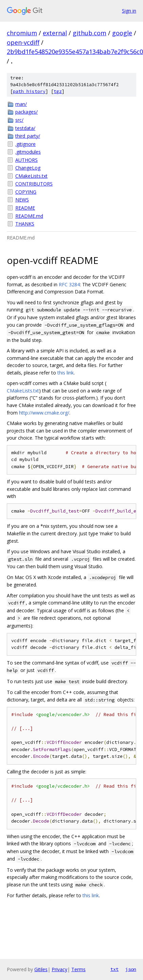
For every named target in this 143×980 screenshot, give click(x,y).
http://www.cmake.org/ (44, 413)
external (55, 33)
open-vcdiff (23, 42)
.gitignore (25, 144)
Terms (78, 969)
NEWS (22, 200)
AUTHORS (26, 160)
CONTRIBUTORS (34, 184)
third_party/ (28, 136)
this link (66, 373)
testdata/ (25, 128)
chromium (22, 33)
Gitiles (41, 969)
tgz (58, 91)
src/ (19, 120)
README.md (29, 216)
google (122, 33)
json (131, 969)
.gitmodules (28, 152)
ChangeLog (28, 168)
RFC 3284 (69, 284)
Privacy (59, 969)
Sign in (129, 11)
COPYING (26, 192)
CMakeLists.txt (31, 176)
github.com (90, 33)
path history (29, 91)
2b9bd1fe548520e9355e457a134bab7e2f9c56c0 (75, 52)
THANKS (25, 224)
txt (114, 969)
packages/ (26, 112)
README (25, 208)
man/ (21, 104)
